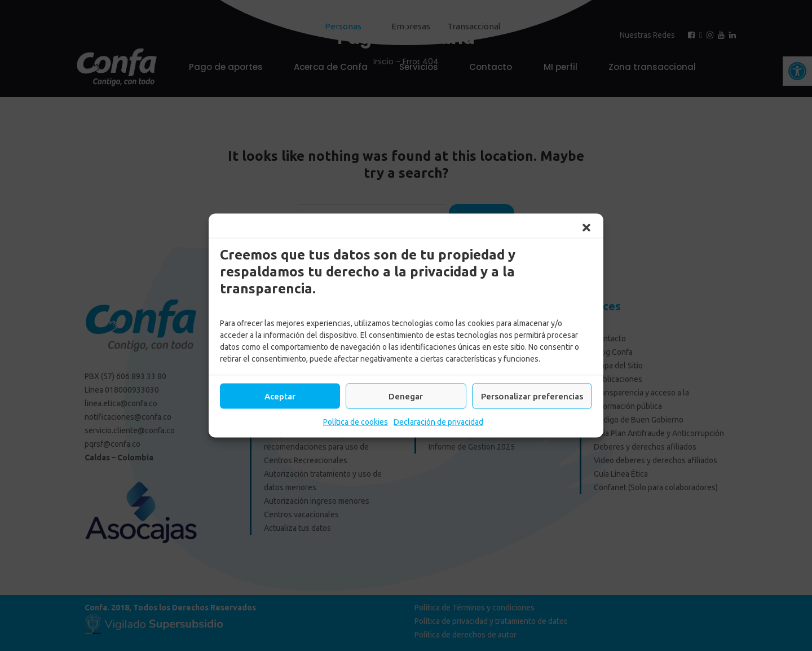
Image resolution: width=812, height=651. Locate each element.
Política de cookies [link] (356, 422)
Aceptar (280, 396)
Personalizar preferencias (532, 396)
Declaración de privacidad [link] (438, 422)
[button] (586, 228)
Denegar (406, 396)
